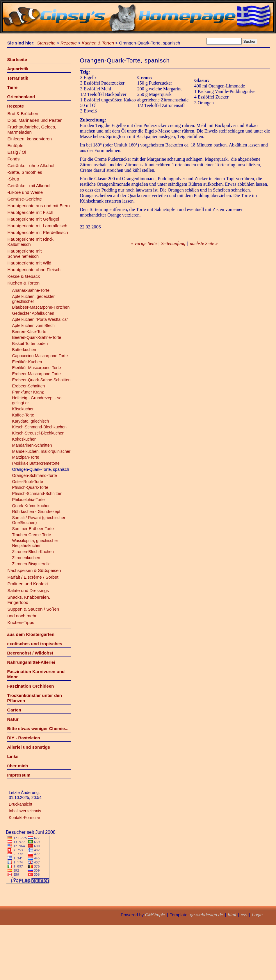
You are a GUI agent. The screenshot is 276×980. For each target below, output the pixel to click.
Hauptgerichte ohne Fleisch (34, 270)
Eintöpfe (16, 145)
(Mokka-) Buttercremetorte (36, 463)
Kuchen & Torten (98, 43)
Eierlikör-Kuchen (27, 362)
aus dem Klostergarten (31, 634)
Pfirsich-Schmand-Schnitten (37, 493)
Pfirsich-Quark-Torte (30, 487)
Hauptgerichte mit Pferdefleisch (38, 232)
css (244, 915)
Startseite (46, 43)
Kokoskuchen (24, 439)
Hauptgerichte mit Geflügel (33, 219)
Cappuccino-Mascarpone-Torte (40, 356)
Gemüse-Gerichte (25, 199)
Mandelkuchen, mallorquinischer (41, 451)
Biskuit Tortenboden (30, 344)
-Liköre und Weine (25, 192)
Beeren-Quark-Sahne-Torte (37, 337)
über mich (18, 766)
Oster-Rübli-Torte (28, 482)
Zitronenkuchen (26, 558)
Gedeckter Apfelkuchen (33, 313)
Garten (14, 710)
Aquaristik (18, 69)
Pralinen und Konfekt (28, 584)
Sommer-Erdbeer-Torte (33, 529)
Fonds (14, 159)
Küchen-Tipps (21, 622)
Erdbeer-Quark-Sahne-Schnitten (41, 380)
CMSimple (155, 915)
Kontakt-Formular (24, 818)
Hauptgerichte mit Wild (30, 263)
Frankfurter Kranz (28, 392)
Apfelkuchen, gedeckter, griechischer (34, 299)
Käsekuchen (23, 409)
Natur (13, 719)
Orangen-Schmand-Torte (35, 475)
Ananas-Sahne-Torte (31, 290)
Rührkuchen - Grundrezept (36, 512)
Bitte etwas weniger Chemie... (38, 728)
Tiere (13, 87)
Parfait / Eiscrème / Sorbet (33, 577)
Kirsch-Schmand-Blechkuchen (40, 427)
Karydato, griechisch (31, 421)
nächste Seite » (204, 243)
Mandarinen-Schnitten (32, 445)
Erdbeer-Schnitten (29, 386)
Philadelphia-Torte (29, 500)
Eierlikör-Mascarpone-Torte (37, 368)
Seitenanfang (173, 243)
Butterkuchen (24, 350)
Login (257, 915)
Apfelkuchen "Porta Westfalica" (40, 319)
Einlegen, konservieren (30, 139)
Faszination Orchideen (31, 686)
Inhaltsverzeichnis (25, 811)
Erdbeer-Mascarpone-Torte (36, 374)
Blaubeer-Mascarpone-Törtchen (41, 307)
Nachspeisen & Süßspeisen (34, 570)
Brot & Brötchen (23, 113)
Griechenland (21, 97)
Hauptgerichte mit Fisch (31, 212)
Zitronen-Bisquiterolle (31, 564)
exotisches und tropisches (35, 644)
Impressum (19, 775)
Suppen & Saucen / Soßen (33, 609)
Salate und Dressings (28, 590)
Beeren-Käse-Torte (29, 332)
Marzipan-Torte (26, 457)
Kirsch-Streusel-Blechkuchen (38, 433)
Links (13, 756)
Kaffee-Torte (23, 415)
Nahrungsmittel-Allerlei (31, 662)
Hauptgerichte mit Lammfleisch (38, 226)
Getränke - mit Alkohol (29, 186)
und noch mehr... (24, 616)
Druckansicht (21, 804)
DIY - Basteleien (24, 738)
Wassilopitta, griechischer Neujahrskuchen (35, 543)
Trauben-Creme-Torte (32, 535)
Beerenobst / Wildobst (30, 653)
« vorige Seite (144, 243)
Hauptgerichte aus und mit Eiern (39, 206)
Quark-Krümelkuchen (31, 506)
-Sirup (13, 179)
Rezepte (69, 43)
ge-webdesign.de (206, 915)
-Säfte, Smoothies (25, 172)
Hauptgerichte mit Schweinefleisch (25, 254)
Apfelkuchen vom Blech (33, 326)
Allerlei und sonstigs (29, 747)
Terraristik (18, 78)
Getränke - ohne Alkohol (31, 166)
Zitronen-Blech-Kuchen (33, 552)
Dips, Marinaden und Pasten (35, 120)
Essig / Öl (17, 152)
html (232, 915)
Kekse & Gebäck (24, 276)
